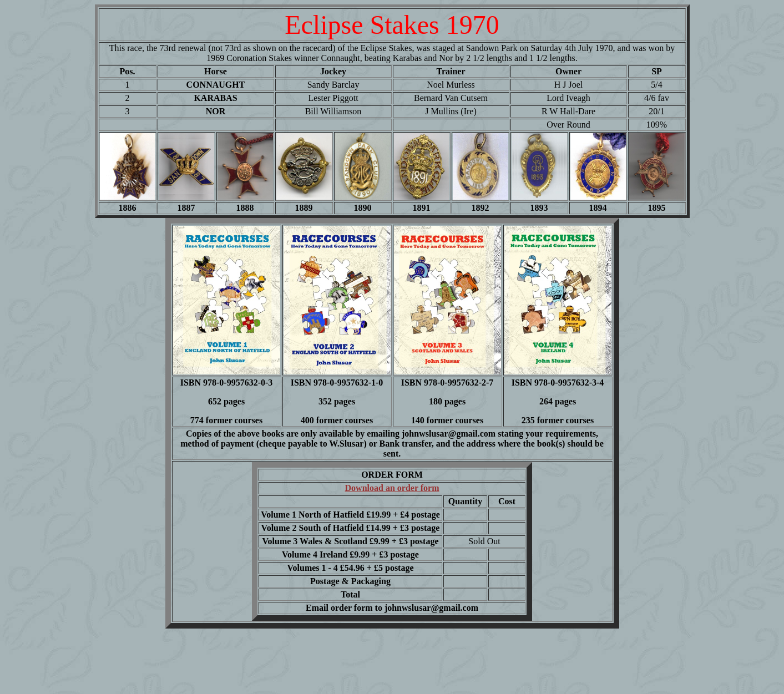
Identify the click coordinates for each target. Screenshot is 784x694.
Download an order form (392, 488)
